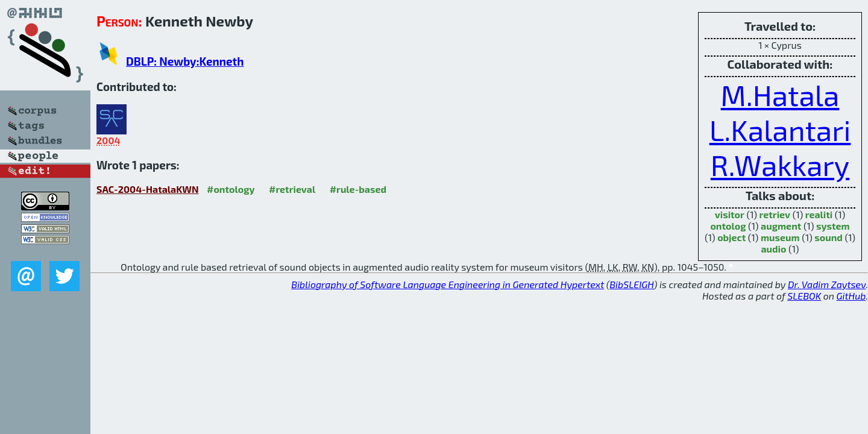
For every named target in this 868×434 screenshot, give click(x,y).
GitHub (851, 296)
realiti (819, 214)
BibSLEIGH (631, 284)
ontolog (728, 226)
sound (829, 237)
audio (773, 249)
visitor (730, 214)
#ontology (231, 189)
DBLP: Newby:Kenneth (185, 61)
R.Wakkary (780, 165)
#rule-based (358, 189)
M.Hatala (780, 95)
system (833, 226)
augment (781, 226)
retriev (775, 214)
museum (780, 237)
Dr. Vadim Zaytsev (827, 284)
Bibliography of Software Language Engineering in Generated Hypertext (448, 284)
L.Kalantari (780, 130)
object (731, 237)
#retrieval (292, 189)
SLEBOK (804, 296)
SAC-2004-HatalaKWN (148, 189)
